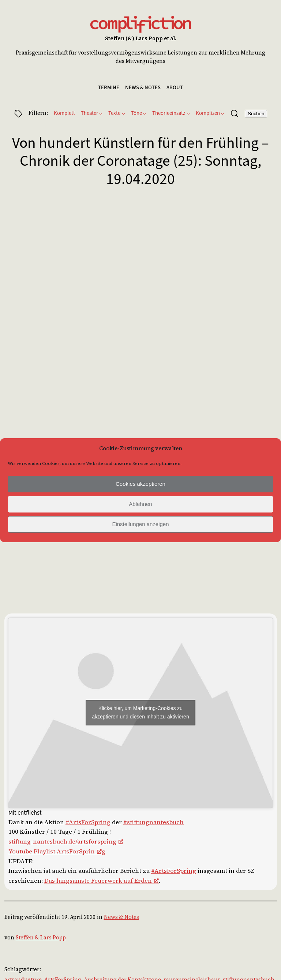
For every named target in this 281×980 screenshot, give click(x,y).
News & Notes (121, 917)
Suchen (256, 114)
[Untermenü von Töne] (145, 114)
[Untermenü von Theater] (101, 114)
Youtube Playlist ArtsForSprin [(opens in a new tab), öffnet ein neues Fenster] (55, 851)
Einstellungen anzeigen (140, 524)
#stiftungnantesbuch (153, 822)
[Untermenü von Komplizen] (223, 114)
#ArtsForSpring (88, 822)
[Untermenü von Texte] (123, 114)
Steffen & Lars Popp (41, 938)
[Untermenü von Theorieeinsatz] (188, 114)
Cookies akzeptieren (140, 484)
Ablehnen (140, 504)
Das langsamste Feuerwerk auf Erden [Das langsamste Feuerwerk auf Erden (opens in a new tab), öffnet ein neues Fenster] (102, 881)
